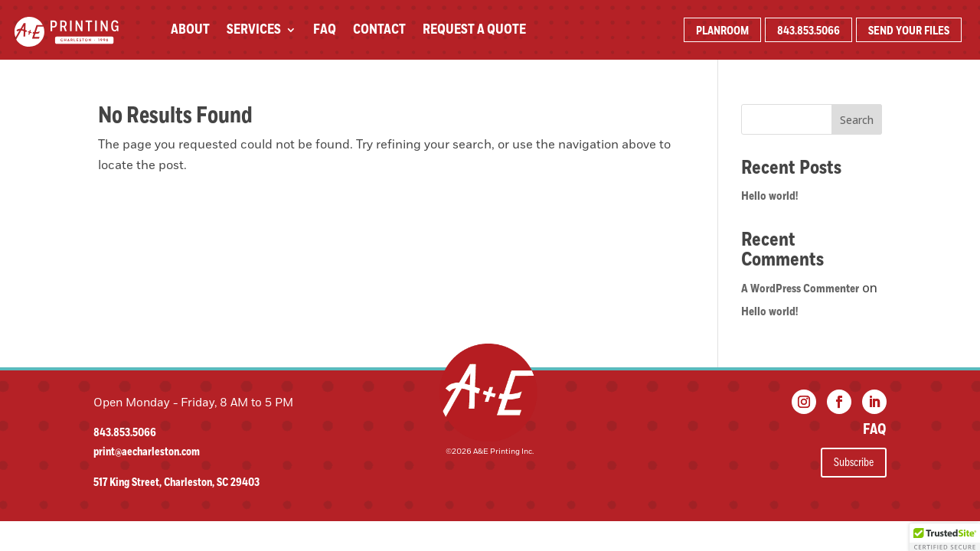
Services (254, 31)
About (190, 31)
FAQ (325, 31)
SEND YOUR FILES (909, 31)
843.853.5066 (808, 31)
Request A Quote (474, 31)
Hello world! (769, 196)
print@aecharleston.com (147, 452)
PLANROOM (722, 31)
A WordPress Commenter (800, 289)
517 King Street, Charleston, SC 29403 (176, 483)
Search (857, 120)
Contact (379, 31)
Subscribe (854, 462)
